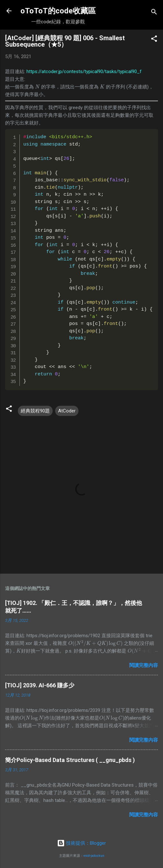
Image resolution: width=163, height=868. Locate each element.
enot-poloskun (94, 856)
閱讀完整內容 (144, 665)
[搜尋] (154, 13)
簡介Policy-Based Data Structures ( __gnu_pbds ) (70, 760)
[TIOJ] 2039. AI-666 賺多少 (40, 685)
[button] (154, 40)
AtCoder (67, 411)
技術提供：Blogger (81, 843)
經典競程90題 (35, 411)
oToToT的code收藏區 (58, 11)
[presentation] (37, 87)
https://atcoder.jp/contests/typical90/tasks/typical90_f (84, 72)
